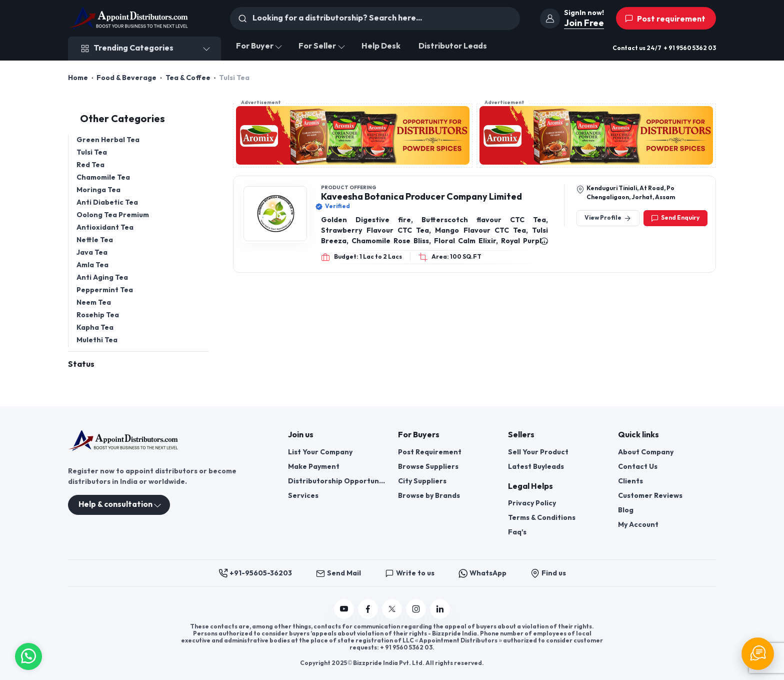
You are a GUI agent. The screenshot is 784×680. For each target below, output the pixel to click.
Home (78, 78)
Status (81, 365)
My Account (638, 525)
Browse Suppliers (428, 467)
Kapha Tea (95, 327)
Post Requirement (430, 452)
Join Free (584, 23)
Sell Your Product (538, 452)
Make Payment (314, 467)
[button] (28, 655)
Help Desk (381, 46)
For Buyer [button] (255, 46)
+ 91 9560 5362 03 (690, 48)
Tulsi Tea (92, 152)
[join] (550, 19)
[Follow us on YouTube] (344, 609)
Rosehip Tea (98, 315)
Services (303, 496)
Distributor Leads (453, 46)
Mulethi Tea (97, 340)
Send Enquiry (675, 218)
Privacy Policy (532, 503)
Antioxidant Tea (105, 227)
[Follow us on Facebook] (368, 609)
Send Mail (338, 573)
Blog (626, 510)
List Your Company (320, 452)
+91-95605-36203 (255, 573)
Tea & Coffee (188, 78)
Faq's (517, 532)
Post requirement (665, 19)
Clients (630, 481)
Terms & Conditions (542, 518)
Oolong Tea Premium (113, 215)
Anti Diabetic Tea (107, 202)
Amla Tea (92, 265)
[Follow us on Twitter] (392, 609)
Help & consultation (115, 505)
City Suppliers (422, 481)
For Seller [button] (317, 46)
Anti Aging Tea (102, 277)
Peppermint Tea (105, 290)
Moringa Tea (98, 190)
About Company (646, 452)
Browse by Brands (429, 496)
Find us (548, 573)
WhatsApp (482, 573)
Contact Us (638, 467)
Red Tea (90, 165)
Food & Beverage (126, 78)
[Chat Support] (758, 654)
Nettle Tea (95, 240)
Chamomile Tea (103, 177)
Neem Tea (94, 302)
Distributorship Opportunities (337, 481)
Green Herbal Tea (108, 140)
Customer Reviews (650, 496)
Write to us (410, 573)
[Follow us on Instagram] (416, 609)
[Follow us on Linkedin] (440, 609)
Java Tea (92, 252)
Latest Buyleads (536, 467)
